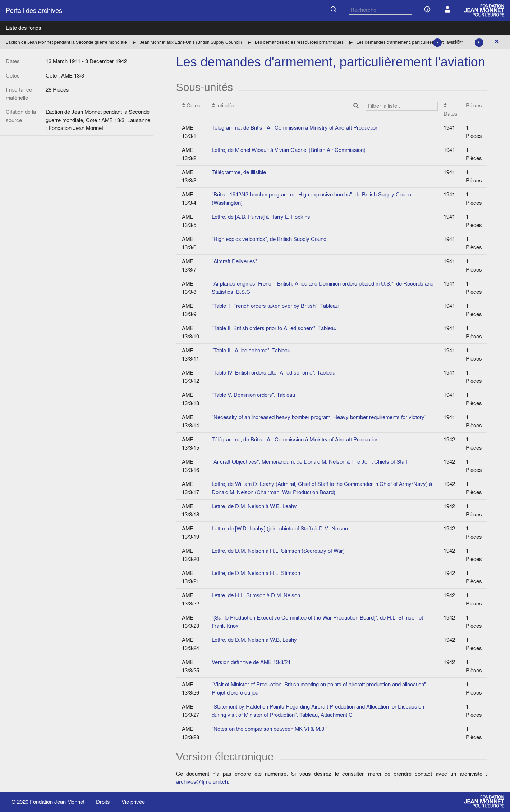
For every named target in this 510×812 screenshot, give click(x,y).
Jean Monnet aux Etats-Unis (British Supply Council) (191, 42)
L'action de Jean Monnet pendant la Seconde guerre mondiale (66, 42)
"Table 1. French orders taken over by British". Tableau (275, 306)
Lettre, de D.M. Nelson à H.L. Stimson (256, 573)
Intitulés (325, 106)
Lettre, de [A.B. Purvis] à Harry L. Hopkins (261, 217)
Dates (451, 110)
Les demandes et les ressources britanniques (299, 42)
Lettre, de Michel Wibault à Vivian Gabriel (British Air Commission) (289, 150)
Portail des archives (34, 11)
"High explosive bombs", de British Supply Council (270, 239)
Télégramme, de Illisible (239, 172)
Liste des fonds (24, 28)
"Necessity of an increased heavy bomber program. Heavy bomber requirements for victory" (319, 417)
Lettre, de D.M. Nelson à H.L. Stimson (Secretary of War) (278, 551)
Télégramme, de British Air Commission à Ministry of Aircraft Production (295, 128)
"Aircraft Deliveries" (234, 261)
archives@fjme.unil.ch (202, 782)
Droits (103, 802)
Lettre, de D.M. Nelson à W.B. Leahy (254, 506)
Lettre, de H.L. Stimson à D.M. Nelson (256, 595)
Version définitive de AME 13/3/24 (251, 662)
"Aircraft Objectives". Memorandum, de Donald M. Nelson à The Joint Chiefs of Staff (309, 462)
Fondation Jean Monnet (57, 802)
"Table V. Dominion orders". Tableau (253, 395)
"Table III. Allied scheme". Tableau (251, 350)
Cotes (191, 105)
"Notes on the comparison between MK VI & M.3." (270, 729)
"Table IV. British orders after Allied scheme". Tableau (274, 373)
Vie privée (133, 802)
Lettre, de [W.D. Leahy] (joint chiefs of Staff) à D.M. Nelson (280, 528)
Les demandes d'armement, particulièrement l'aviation (409, 42)
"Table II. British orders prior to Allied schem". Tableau (274, 328)
